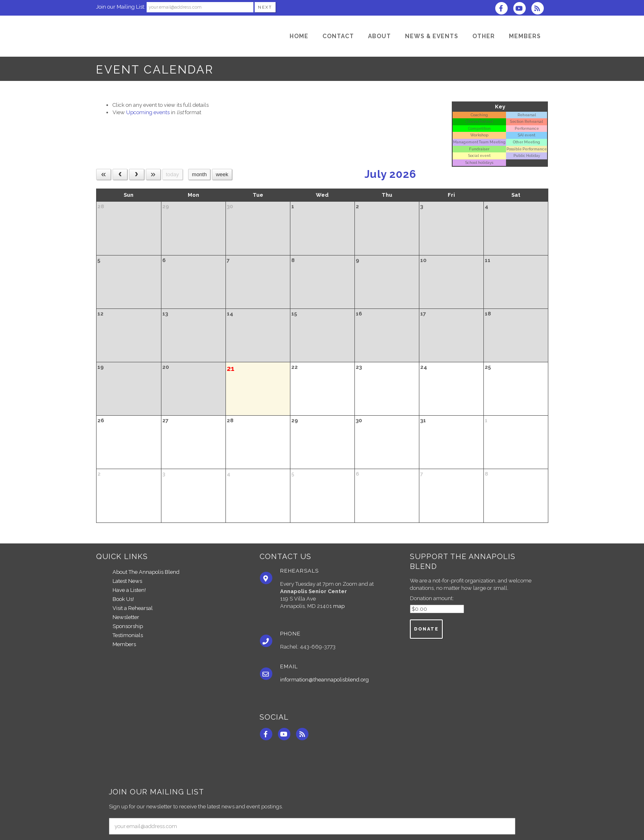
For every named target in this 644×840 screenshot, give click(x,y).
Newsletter (126, 617)
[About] (379, 36)
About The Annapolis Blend (146, 572)
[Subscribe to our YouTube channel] (522, 9)
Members (124, 644)
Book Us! (123, 599)
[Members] (525, 36)
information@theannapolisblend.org (324, 680)
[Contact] (338, 36)
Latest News (127, 581)
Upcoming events (148, 112)
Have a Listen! (129, 590)
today (172, 174)
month (199, 174)
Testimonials (128, 635)
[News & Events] (432, 36)
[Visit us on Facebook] (504, 9)
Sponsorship (128, 626)
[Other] (484, 36)
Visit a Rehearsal (133, 608)
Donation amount (431, 598)
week (222, 174)
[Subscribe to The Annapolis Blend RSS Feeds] (539, 9)
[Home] (299, 36)
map (339, 606)
